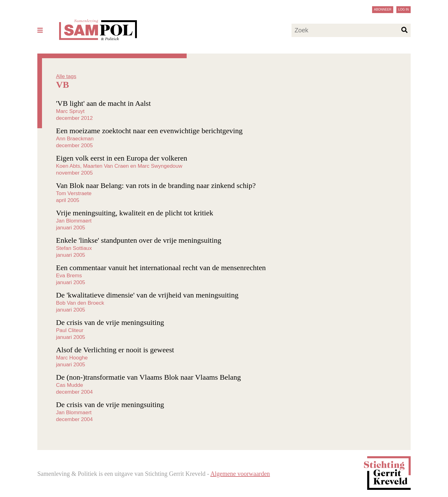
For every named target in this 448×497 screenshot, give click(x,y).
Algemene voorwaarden (240, 474)
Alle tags (66, 76)
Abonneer (383, 9)
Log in (404, 9)
